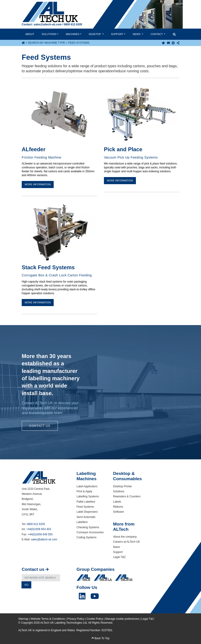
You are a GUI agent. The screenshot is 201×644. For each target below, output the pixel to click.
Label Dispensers (87, 512)
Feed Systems (85, 507)
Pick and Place (123, 149)
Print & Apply (84, 491)
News (137, 34)
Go (26, 585)
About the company (125, 537)
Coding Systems (86, 537)
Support (117, 34)
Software (118, 512)
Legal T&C (119, 557)
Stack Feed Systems (48, 267)
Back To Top (100, 638)
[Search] (41, 578)
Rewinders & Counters (127, 496)
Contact (157, 34)
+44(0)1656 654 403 (39, 529)
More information (38, 184)
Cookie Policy (95, 619)
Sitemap (23, 619)
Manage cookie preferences (122, 619)
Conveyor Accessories (90, 532)
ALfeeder (34, 149)
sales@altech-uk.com (48, 24)
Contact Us (40, 426)
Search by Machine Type (47, 43)
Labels (117, 502)
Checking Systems (88, 527)
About (30, 34)
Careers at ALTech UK (127, 542)
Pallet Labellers (86, 502)
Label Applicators (87, 486)
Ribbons (118, 507)
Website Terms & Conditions (48, 619)
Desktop (95, 34)
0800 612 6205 (73, 24)
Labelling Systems (88, 496)
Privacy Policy (76, 619)
